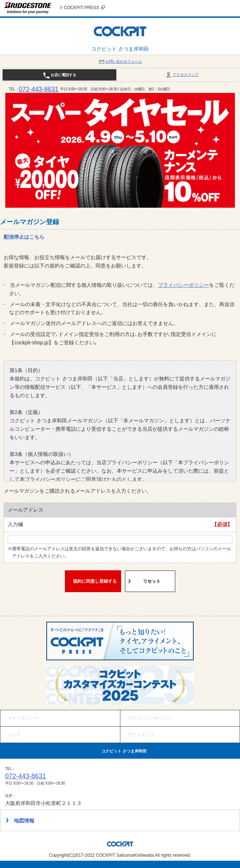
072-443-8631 (38, 89)
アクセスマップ (182, 75)
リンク (14, 735)
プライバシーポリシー (183, 285)
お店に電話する (60, 75)
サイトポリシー (23, 718)
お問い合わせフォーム (120, 61)
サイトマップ (141, 735)
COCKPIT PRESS (84, 8)
